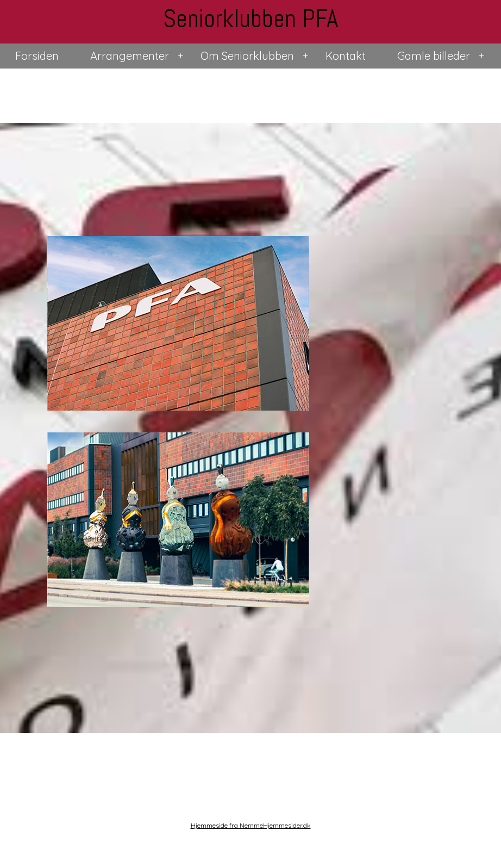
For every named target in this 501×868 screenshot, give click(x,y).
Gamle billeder (434, 56)
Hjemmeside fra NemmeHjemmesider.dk (251, 825)
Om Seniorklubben (247, 56)
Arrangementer (130, 56)
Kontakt (346, 56)
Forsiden (37, 56)
